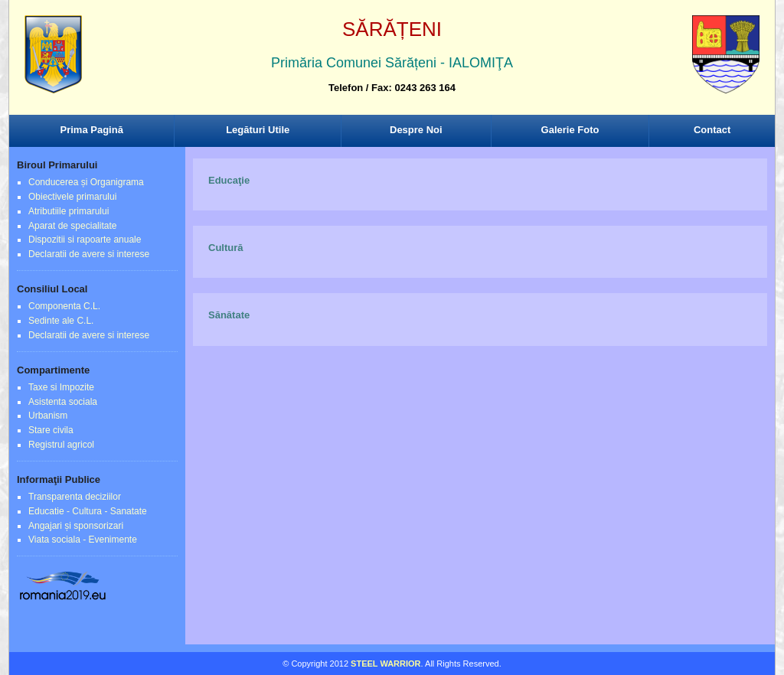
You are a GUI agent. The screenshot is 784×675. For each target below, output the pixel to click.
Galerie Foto (570, 130)
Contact (712, 130)
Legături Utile (258, 130)
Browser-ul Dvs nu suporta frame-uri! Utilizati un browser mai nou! (392, 69)
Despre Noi (416, 130)
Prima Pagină (92, 130)
